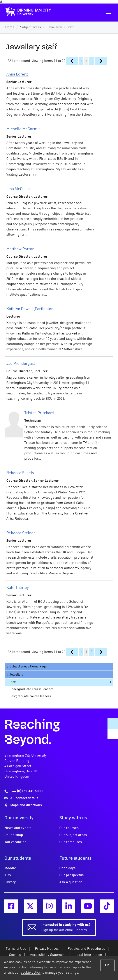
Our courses (69, 828)
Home (10, 27)
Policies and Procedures (86, 949)
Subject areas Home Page (26, 667)
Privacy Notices (47, 949)
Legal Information (88, 955)
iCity (8, 875)
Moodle (10, 868)
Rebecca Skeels (20, 473)
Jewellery (54, 27)
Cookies (15, 955)
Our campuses (71, 842)
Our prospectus (71, 875)
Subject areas (31, 27)
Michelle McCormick (25, 129)
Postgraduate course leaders (30, 696)
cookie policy (31, 973)
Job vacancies (15, 842)
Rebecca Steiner (21, 533)
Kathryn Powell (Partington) (30, 309)
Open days (67, 868)
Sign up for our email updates (66, 927)
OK (107, 965)
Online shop (14, 835)
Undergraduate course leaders (31, 689)
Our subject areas (73, 835)
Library (10, 882)
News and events (18, 828)
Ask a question (71, 882)
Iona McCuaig (18, 189)
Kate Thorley (18, 588)
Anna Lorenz (17, 74)
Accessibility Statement (48, 955)
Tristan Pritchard (39, 413)
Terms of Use (16, 949)
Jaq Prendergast (21, 364)
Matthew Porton (20, 249)
